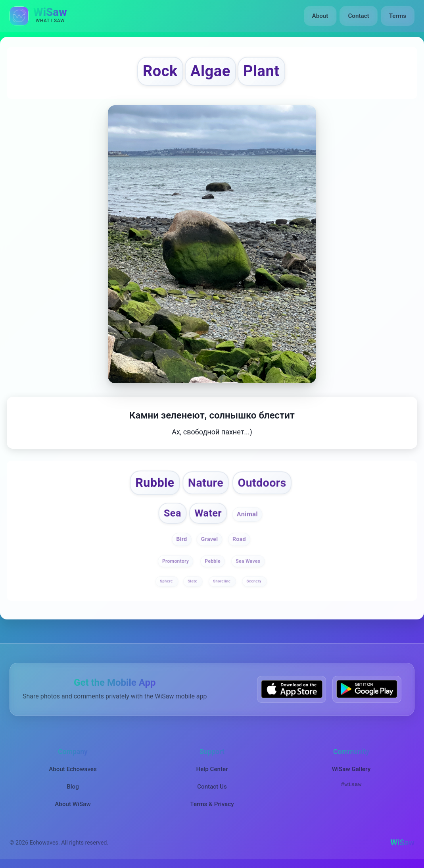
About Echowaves (73, 769)
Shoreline (222, 581)
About (320, 16)
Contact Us (212, 787)
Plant (261, 71)
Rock (160, 71)
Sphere (167, 581)
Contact (358, 16)
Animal (247, 514)
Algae (210, 71)
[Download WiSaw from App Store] (292, 689)
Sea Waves (248, 561)
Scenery (254, 581)
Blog (73, 787)
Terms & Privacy (212, 804)
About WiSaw (73, 804)
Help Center (212, 769)
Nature (206, 483)
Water (208, 513)
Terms (398, 16)
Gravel (210, 539)
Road (239, 539)
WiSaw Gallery (351, 769)
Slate (193, 581)
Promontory (176, 561)
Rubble (155, 483)
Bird (181, 539)
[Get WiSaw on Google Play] (367, 689)
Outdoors (262, 483)
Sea (172, 513)
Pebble (212, 561)
